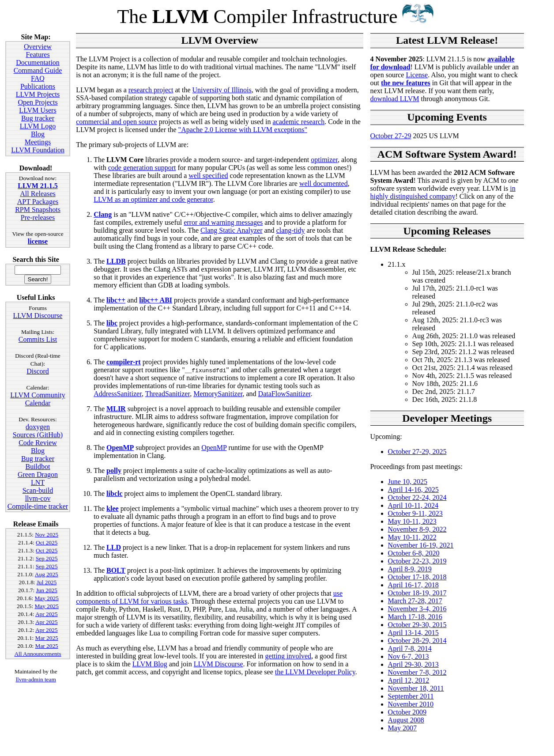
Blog (38, 134)
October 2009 (407, 712)
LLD (114, 547)
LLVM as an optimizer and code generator (153, 199)
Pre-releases (38, 217)
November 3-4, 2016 (417, 609)
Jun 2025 (47, 590)
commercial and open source (116, 122)
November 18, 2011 (416, 688)
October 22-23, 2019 (417, 561)
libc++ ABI (156, 300)
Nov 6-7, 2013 (409, 656)
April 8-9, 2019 (410, 569)
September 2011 (411, 696)
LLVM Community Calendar (38, 399)
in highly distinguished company (443, 192)
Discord (38, 371)
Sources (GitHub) (38, 435)
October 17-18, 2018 (417, 577)
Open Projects (38, 102)
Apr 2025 (47, 614)
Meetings (38, 142)
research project (151, 90)
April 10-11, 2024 (413, 505)
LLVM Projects (38, 94)
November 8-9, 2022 (417, 529)
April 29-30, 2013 (413, 664)
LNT (38, 482)
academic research (298, 122)
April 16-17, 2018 (413, 585)
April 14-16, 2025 (413, 490)
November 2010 (411, 704)
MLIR (116, 409)
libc (112, 323)
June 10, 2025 (408, 482)
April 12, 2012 (409, 680)
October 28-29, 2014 (417, 641)
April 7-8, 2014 (410, 648)
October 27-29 (391, 136)
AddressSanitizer (118, 394)
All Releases (38, 194)
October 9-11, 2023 (415, 513)
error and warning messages (223, 222)
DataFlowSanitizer (285, 394)
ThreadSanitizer (168, 394)
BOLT (116, 570)
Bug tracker (38, 118)
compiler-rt (124, 362)
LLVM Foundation (38, 150)
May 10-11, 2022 (412, 537)
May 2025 (46, 598)
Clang (103, 214)
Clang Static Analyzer (231, 230)
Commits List (38, 339)
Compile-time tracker (38, 506)
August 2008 (406, 720)
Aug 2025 (47, 574)
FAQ (38, 78)
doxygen (38, 427)
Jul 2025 (47, 582)
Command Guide (38, 70)
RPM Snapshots (38, 210)
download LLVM (395, 99)
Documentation (38, 62)
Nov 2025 (47, 535)
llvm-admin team (36, 679)
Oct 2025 (47, 542)
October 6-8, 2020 (414, 553)
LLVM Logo (38, 126)
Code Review (38, 443)
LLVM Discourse (38, 316)
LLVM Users (38, 110)
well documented (324, 183)
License (417, 75)
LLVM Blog (150, 664)
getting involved (288, 656)
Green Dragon (38, 474)
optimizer (324, 160)
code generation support (142, 168)
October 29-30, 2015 (417, 625)
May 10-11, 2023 (412, 521)
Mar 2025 (47, 638)
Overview (38, 47)
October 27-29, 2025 (417, 452)
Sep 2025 (47, 558)
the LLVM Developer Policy (315, 672)
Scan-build (38, 490)
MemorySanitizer (218, 394)
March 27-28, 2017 (415, 601)
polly (114, 471)
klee (113, 508)
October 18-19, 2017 (417, 593)
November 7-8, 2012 (417, 672)
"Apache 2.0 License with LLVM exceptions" (243, 130)
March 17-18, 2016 (415, 617)
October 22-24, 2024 (417, 497)
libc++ (116, 300)
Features (38, 55)
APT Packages (38, 202)
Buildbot (38, 467)
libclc (114, 493)
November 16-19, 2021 (421, 545)
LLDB (116, 261)
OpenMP (120, 448)
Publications (38, 86)
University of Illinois (222, 90)
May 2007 (402, 728)
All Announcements (38, 654)
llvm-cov (38, 498)
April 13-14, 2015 (413, 633)
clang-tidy (291, 230)
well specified (208, 176)
